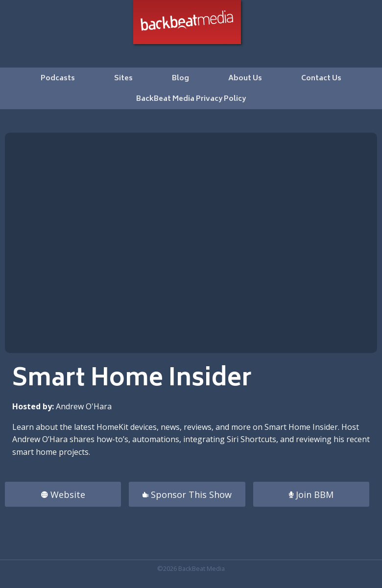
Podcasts (58, 79)
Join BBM (311, 494)
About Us (245, 79)
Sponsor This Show (187, 494)
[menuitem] (58, 78)
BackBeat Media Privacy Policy (191, 99)
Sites (123, 79)
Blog (180, 79)
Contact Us (321, 79)
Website (63, 494)
